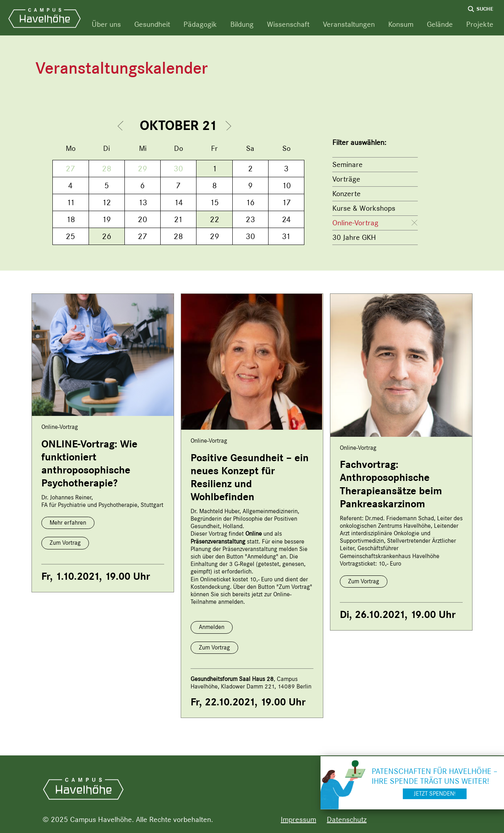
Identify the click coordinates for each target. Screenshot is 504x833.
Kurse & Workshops (364, 208)
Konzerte (346, 194)
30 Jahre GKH (354, 237)
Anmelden (212, 627)
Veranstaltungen (349, 24)
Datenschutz (347, 819)
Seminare (347, 164)
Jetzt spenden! (435, 794)
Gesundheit (152, 24)
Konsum (401, 24)
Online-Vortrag (355, 223)
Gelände (440, 24)
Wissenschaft (288, 24)
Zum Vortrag (65, 543)
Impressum (298, 819)
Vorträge (346, 179)
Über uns (106, 24)
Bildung (242, 24)
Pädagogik (200, 24)
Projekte (480, 24)
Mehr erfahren (68, 523)
